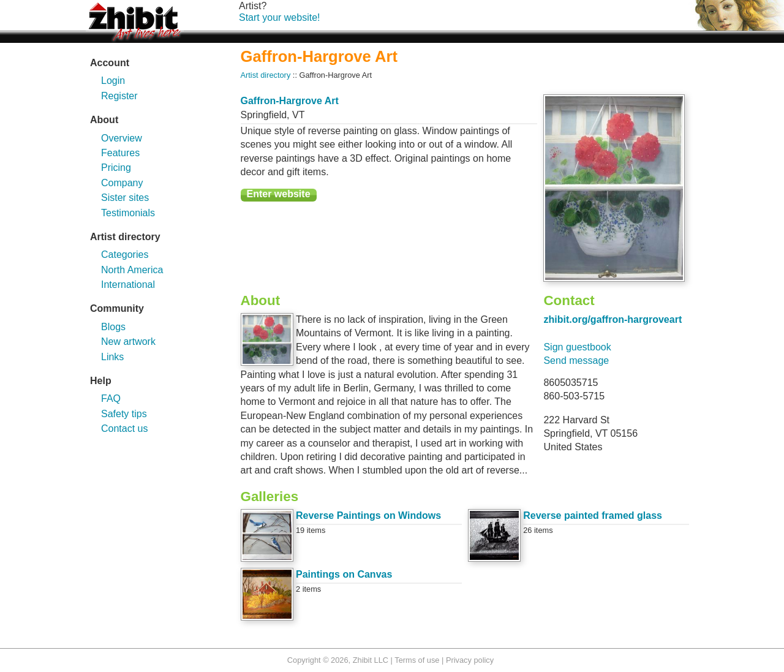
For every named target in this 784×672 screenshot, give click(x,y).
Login (113, 81)
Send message (576, 361)
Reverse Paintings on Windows (368, 515)
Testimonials (128, 213)
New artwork (128, 342)
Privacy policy (470, 660)
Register (119, 96)
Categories (125, 255)
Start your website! (280, 17)
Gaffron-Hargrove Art (290, 101)
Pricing (116, 168)
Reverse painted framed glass (593, 515)
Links (112, 357)
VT (298, 115)
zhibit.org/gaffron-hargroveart (612, 319)
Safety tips (124, 414)
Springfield (264, 115)
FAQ (111, 398)
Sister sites (125, 198)
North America (132, 270)
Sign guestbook (577, 347)
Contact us (124, 428)
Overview (122, 138)
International (128, 285)
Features (120, 153)
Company (122, 183)
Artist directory (266, 75)
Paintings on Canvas (344, 574)
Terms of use (417, 660)
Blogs (113, 327)
